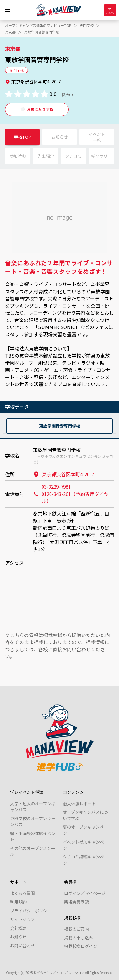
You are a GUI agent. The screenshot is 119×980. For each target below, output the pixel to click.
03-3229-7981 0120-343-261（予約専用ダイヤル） (71, 494)
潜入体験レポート (79, 803)
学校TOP (22, 137)
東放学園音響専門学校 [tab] (60, 426)
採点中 (67, 95)
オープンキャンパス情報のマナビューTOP (38, 25)
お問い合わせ (23, 946)
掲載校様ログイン (81, 946)
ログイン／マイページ (85, 893)
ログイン (110, 10)
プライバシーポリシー (31, 911)
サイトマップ (23, 919)
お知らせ (18, 937)
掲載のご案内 (76, 929)
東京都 (10, 32)
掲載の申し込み (79, 938)
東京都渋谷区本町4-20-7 (63, 474)
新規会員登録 (76, 902)
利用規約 (18, 902)
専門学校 (87, 25)
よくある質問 (23, 893)
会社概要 (18, 928)
